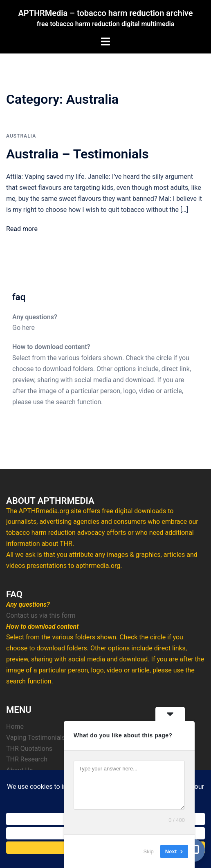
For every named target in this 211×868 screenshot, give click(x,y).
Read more (22, 229)
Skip (149, 851)
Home (15, 727)
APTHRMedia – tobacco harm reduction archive (105, 13)
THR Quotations (29, 749)
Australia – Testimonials (77, 154)
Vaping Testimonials (36, 738)
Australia (21, 136)
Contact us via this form (41, 615)
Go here (24, 328)
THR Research (27, 759)
